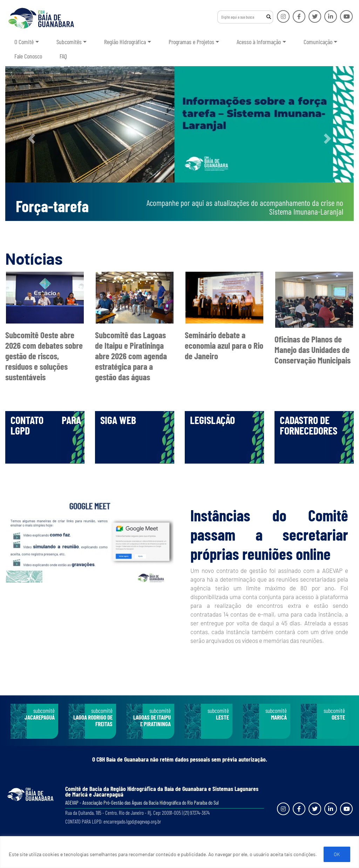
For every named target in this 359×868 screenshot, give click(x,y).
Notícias (34, 258)
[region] (179, 852)
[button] (31, 138)
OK (337, 854)
